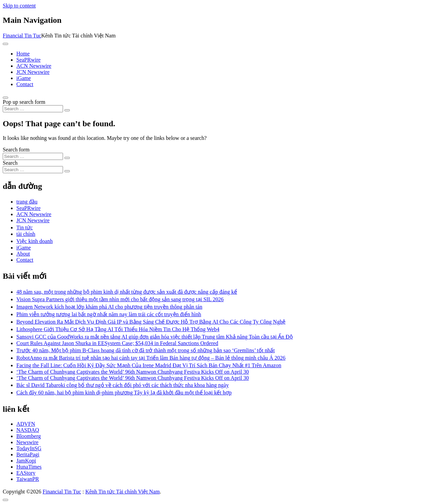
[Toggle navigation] (5, 44)
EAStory (26, 473)
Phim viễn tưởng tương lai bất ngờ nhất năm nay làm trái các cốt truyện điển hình (109, 314)
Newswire (27, 442)
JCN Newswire (33, 72)
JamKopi (26, 461)
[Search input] (33, 109)
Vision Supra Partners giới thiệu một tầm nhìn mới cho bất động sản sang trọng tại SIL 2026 (120, 299)
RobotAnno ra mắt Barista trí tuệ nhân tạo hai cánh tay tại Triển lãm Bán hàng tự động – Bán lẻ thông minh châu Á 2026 (151, 358)
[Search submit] (67, 110)
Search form (16, 150)
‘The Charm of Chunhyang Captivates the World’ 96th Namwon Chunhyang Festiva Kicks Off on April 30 (133, 372)
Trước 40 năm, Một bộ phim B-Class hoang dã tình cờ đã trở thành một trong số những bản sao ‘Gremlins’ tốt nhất (146, 350)
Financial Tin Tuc (22, 36)
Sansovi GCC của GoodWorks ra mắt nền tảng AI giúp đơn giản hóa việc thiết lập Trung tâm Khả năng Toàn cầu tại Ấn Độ (155, 337)
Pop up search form (24, 102)
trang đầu (27, 202)
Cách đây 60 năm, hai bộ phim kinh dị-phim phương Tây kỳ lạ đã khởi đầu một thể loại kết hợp (124, 393)
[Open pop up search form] (5, 98)
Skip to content (19, 6)
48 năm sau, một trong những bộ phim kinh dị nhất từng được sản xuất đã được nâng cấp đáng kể (127, 292)
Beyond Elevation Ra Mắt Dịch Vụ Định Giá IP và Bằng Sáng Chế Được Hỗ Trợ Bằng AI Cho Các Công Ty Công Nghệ (151, 322)
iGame (24, 78)
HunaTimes (29, 467)
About (23, 254)
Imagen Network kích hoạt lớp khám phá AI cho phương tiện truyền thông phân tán (109, 307)
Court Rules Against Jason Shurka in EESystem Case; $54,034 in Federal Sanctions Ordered (117, 343)
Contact (25, 84)
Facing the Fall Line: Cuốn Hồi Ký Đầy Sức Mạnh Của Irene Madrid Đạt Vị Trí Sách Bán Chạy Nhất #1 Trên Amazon (149, 365)
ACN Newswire (34, 66)
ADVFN (26, 424)
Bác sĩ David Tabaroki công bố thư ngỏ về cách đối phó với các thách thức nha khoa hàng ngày (123, 385)
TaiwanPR (28, 479)
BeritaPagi (28, 454)
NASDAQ (28, 430)
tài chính (26, 234)
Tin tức (25, 227)
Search (10, 163)
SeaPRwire (28, 60)
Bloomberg (29, 436)
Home (23, 54)
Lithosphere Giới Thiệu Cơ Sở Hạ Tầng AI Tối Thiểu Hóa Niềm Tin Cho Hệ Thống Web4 (118, 329)
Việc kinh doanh (35, 241)
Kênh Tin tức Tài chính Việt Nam (122, 492)
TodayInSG (29, 448)
